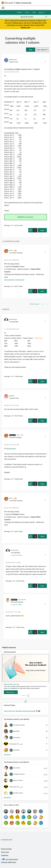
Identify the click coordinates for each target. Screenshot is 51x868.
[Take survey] (11, 692)
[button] (31, 50)
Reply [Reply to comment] (42, 291)
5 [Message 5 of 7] (10, 479)
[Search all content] (34, 17)
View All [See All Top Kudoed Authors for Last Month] (7, 797)
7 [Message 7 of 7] (10, 376)
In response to (16, 555)
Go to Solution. (28, 217)
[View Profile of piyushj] (12, 396)
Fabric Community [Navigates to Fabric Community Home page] (23, 3)
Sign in (27, 12)
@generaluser (11, 448)
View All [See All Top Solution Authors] (7, 754)
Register (20, 12)
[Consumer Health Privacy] (26, 862)
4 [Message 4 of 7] (12, 581)
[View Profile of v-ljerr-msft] (20, 435)
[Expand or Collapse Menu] (3, 8)
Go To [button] (41, 12)
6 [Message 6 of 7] (10, 416)
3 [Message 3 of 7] (12, 627)
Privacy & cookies (6, 849)
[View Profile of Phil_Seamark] (22, 599)
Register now (25, 27)
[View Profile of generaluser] (13, 59)
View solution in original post (14, 280)
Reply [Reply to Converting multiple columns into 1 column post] (42, 230)
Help (34, 12)
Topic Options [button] (42, 50)
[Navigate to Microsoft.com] (7, 3)
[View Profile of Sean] (11, 250)
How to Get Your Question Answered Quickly (20, 711)
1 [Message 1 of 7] (10, 225)
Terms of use (5, 852)
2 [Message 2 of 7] (10, 286)
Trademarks (5, 855)
